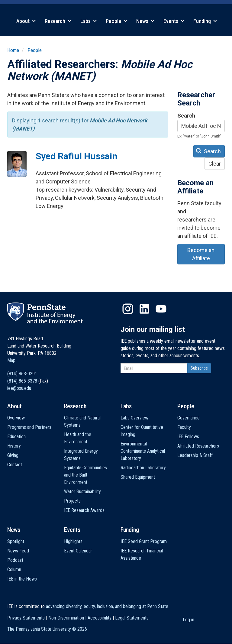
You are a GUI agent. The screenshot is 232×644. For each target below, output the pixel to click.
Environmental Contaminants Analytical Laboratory (143, 451)
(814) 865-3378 (22, 381)
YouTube (161, 309)
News (145, 21)
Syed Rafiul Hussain (77, 156)
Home (13, 50)
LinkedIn (144, 309)
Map (11, 360)
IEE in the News (22, 579)
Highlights (73, 541)
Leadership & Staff (195, 455)
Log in (188, 620)
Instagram (128, 309)
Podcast (15, 560)
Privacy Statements (26, 618)
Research (58, 21)
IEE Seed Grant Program (144, 541)
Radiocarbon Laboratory (143, 468)
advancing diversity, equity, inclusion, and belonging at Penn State (107, 606)
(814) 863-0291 (22, 374)
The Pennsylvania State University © (47, 629)
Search (186, 116)
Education (16, 437)
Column (14, 570)
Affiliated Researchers (198, 446)
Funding (205, 21)
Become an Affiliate (201, 254)
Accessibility (100, 618)
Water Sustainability (82, 492)
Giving (13, 455)
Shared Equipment (138, 477)
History (14, 446)
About (26, 21)
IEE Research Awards (84, 510)
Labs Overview (134, 418)
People (116, 21)
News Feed (18, 551)
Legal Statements (132, 618)
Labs (89, 21)
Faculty (184, 427)
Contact (15, 465)
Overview (16, 418)
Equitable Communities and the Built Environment (85, 475)
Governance (188, 418)
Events (174, 21)
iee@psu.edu (19, 388)
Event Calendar (78, 551)
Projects (72, 501)
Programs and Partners (29, 427)
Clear (215, 164)
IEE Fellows (188, 437)
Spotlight (16, 541)
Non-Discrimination (66, 618)
